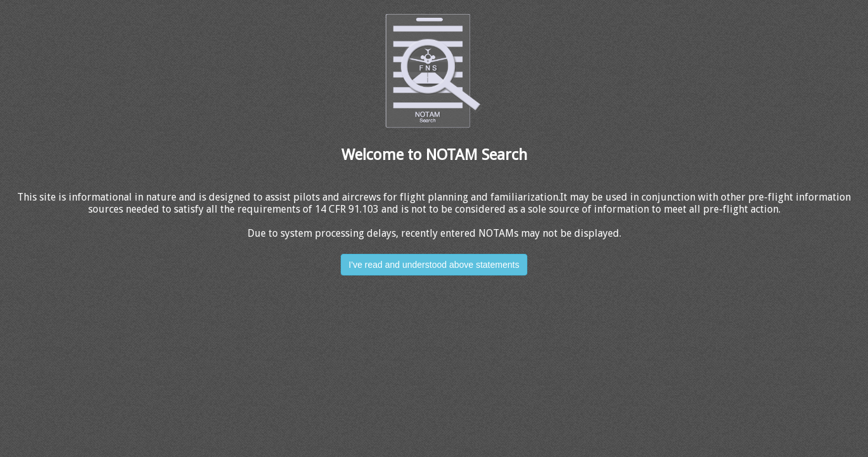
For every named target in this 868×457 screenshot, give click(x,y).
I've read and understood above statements (434, 265)
